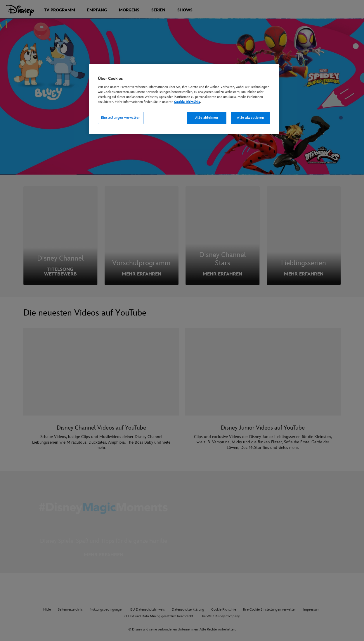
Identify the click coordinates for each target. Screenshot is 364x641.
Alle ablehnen (207, 118)
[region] (184, 99)
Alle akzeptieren (250, 118)
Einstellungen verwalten (121, 118)
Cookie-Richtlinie (187, 102)
